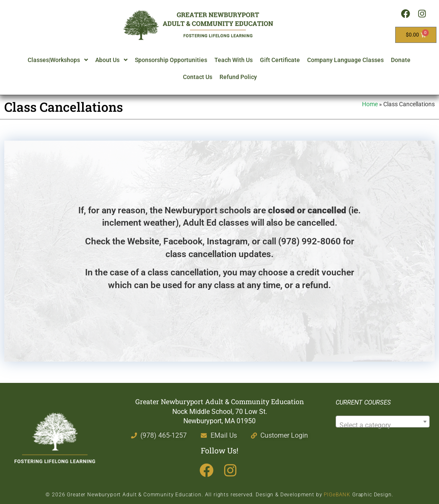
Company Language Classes (345, 60)
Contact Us (198, 77)
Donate (401, 60)
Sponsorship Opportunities (171, 60)
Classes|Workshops (58, 60)
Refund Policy (238, 77)
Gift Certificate (280, 60)
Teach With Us (234, 60)
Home (370, 104)
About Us (111, 60)
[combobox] (383, 422)
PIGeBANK (337, 495)
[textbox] (383, 425)
